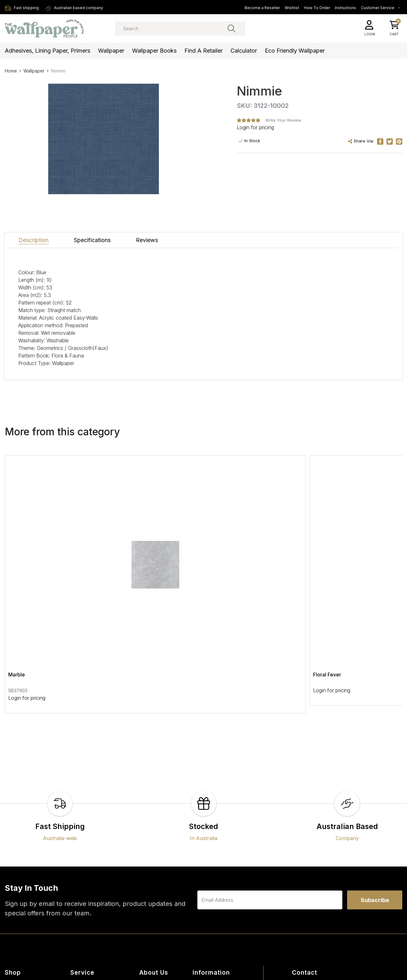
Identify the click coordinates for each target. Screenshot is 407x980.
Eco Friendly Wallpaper (295, 51)
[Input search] (180, 29)
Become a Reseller (262, 8)
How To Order (317, 8)
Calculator (244, 51)
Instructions (346, 8)
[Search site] (232, 28)
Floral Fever (156, 554)
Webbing (287, 554)
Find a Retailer (203, 51)
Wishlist (292, 8)
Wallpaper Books (154, 51)
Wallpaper (111, 51)
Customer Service (381, 8)
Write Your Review (283, 120)
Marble (17, 554)
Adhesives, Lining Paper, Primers (47, 51)
